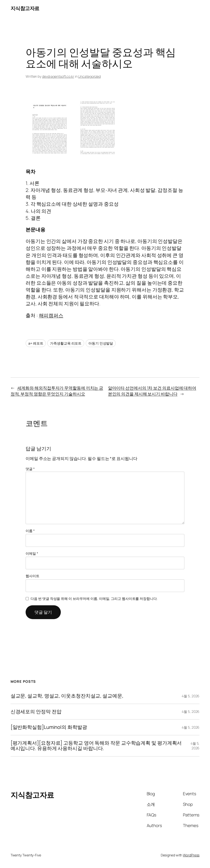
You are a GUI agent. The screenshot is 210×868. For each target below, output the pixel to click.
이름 (30, 531)
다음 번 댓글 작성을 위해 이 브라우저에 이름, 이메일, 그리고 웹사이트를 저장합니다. (94, 599)
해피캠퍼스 (51, 315)
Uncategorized (89, 76)
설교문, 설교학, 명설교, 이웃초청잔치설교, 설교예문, (67, 696)
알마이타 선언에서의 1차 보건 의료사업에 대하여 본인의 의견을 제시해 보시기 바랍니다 (152, 391)
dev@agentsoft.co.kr (58, 76)
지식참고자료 (25, 8)
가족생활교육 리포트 (66, 343)
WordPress (191, 855)
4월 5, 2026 (191, 696)
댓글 (30, 469)
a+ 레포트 (36, 343)
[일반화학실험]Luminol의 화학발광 (49, 727)
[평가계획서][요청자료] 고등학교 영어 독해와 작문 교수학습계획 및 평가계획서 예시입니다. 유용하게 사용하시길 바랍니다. (96, 746)
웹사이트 (32, 576)
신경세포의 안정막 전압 (36, 712)
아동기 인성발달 (101, 343)
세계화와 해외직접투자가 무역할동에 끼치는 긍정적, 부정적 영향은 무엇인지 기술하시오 (57, 391)
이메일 (32, 553)
